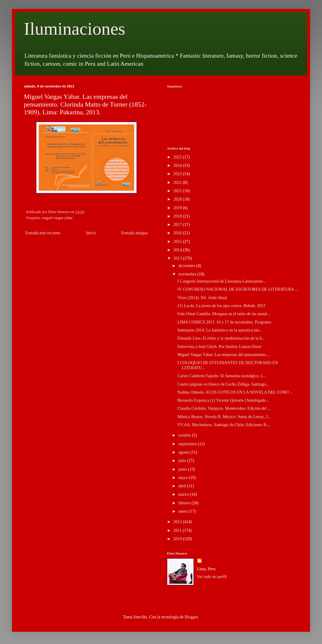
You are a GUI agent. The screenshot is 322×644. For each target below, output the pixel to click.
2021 (178, 191)
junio (183, 469)
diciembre (187, 266)
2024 (178, 165)
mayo (184, 478)
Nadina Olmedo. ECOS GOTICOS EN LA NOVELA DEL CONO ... (235, 392)
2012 (178, 522)
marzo (184, 494)
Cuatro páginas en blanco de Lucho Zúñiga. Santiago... (223, 384)
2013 (178, 258)
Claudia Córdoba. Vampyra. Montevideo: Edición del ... (224, 408)
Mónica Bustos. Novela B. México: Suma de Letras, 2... (224, 417)
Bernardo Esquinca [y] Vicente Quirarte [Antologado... (223, 400)
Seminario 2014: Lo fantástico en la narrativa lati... (220, 330)
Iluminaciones (75, 29)
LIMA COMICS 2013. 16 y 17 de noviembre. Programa (224, 322)
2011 (178, 530)
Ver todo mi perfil (212, 577)
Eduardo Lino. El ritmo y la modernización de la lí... (221, 338)
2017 (178, 225)
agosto (184, 452)
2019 (178, 208)
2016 (178, 233)
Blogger (191, 617)
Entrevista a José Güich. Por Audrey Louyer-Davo (219, 347)
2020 (178, 199)
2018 (178, 216)
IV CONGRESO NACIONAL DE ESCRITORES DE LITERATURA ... (238, 289)
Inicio (91, 233)
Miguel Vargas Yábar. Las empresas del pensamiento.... (224, 355)
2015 (178, 242)
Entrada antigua (134, 233)
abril (183, 486)
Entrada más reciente (43, 233)
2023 (178, 174)
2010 (178, 539)
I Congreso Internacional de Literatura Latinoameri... (222, 281)
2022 (178, 182)
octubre (185, 435)
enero (184, 511)
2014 (178, 250)
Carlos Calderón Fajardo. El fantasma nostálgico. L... (222, 376)
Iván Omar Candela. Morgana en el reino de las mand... (224, 314)
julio (183, 461)
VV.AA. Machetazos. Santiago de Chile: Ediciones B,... (224, 425)
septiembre (188, 444)
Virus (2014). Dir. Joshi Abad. (202, 298)
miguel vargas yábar (58, 218)
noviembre (188, 274)
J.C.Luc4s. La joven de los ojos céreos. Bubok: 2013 (221, 306)
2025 (178, 157)
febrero (185, 503)
